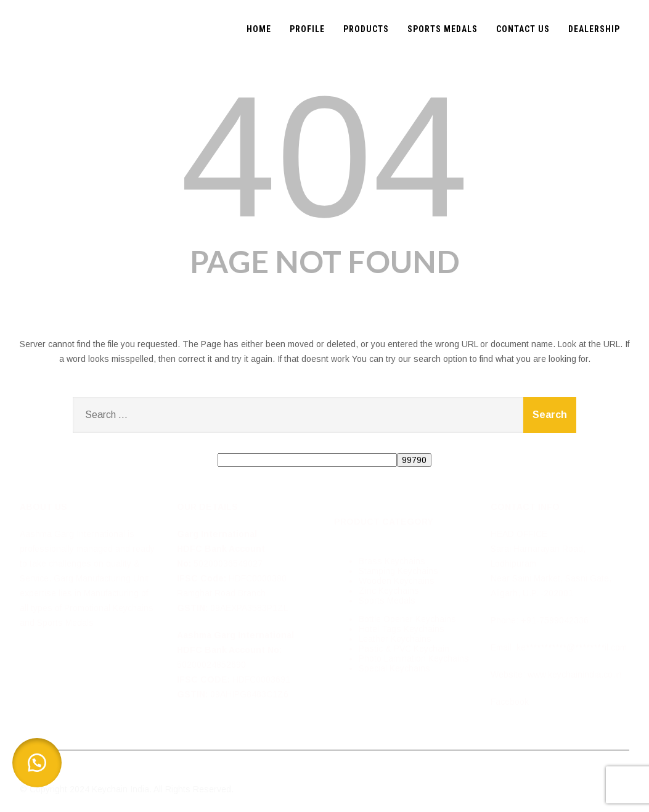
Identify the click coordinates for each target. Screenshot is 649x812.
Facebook (510, 702)
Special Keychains (394, 668)
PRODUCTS (366, 29)
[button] (37, 763)
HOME (259, 29)
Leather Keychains (395, 639)
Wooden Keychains (397, 581)
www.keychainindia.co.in (575, 675)
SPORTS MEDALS (443, 29)
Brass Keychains (392, 561)
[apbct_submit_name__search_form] (414, 460)
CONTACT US (523, 29)
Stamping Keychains (398, 571)
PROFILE (307, 29)
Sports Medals (387, 601)
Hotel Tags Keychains (402, 629)
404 (325, 157)
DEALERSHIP (594, 29)
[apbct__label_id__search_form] (307, 460)
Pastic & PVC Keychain (404, 649)
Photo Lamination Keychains (414, 658)
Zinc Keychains (389, 591)
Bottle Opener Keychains (407, 619)
